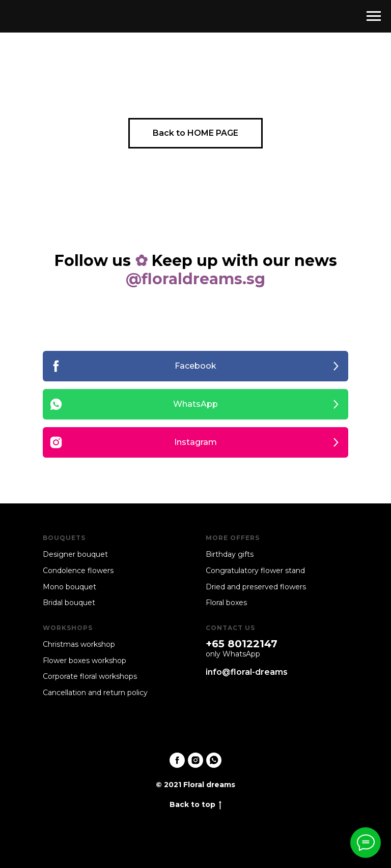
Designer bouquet (75, 554)
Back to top (195, 805)
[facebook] (177, 760)
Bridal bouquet (69, 603)
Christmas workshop (79, 644)
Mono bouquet (69, 587)
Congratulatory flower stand (255, 571)
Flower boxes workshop (85, 661)
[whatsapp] (214, 760)
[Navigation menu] (374, 16)
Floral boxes (226, 603)
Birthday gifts (230, 554)
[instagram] (195, 760)
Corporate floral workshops (90, 676)
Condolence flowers (78, 571)
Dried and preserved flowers (256, 587)
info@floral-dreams (247, 672)
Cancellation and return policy (95, 693)
